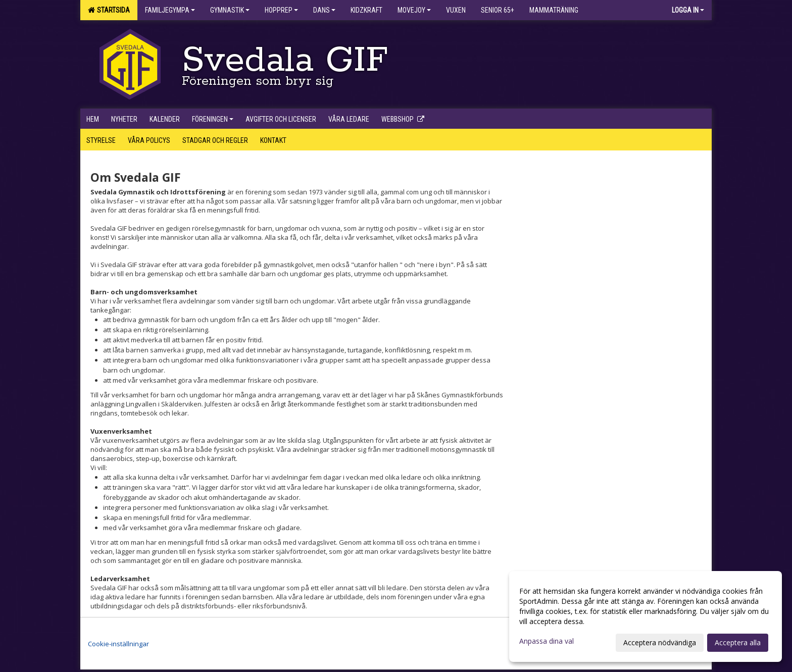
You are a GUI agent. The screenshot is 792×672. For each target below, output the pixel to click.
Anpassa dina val (547, 641)
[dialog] (646, 616)
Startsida (109, 10)
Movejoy (414, 10)
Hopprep (281, 10)
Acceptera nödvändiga (660, 642)
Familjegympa (170, 10)
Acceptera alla (738, 642)
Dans (324, 10)
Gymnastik (230, 10)
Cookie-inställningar (118, 644)
